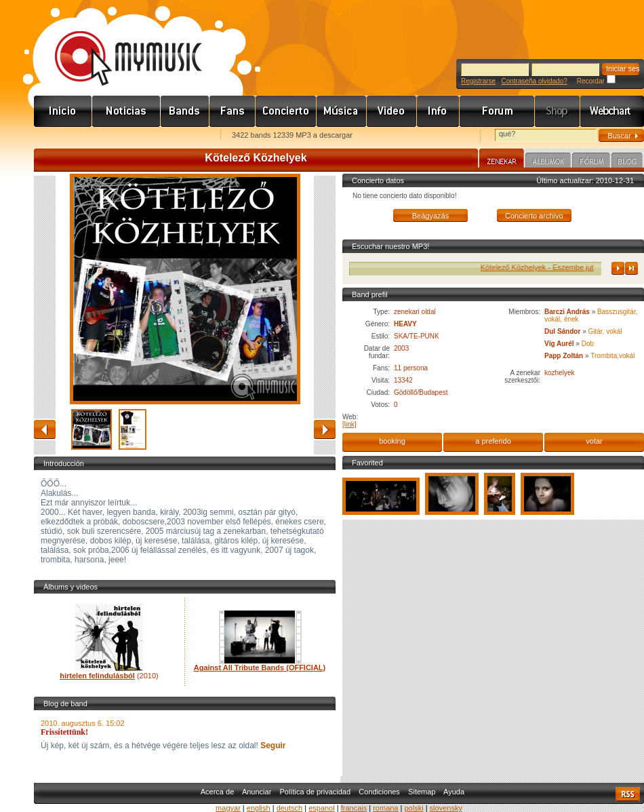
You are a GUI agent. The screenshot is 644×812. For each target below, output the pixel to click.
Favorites (62, 136)
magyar (228, 808)
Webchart (612, 111)
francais (354, 808)
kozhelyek (559, 373)
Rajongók (233, 111)
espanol (322, 808)
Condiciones (379, 792)
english (259, 808)
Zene (342, 111)
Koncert (286, 111)
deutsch (290, 808)
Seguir (272, 746)
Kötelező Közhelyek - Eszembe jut (579, 267)
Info (438, 111)
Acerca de (218, 792)
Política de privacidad (316, 792)
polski (414, 808)
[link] (349, 424)
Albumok (548, 162)
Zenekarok (185, 111)
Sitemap (422, 792)
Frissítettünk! (64, 732)
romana (385, 808)
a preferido (493, 441)
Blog (627, 162)
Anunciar (257, 792)
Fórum (497, 111)
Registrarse (478, 81)
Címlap (63, 111)
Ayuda (454, 792)
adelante (325, 429)
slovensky (446, 808)
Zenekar (502, 160)
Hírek (126, 111)
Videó (392, 111)
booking (392, 441)
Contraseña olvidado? (534, 81)
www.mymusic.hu (117, 44)
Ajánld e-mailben (177, 136)
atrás (45, 429)
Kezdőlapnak (119, 136)
